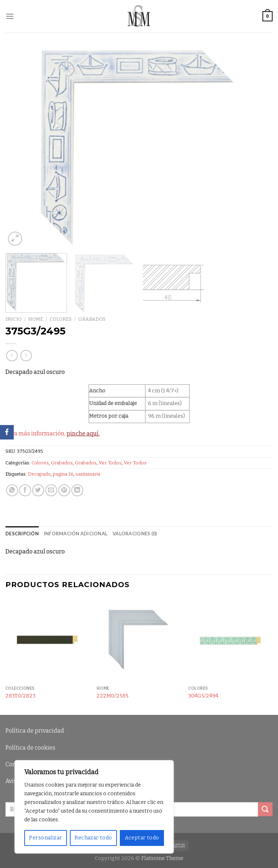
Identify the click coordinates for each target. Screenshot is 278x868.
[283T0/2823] (48, 640)
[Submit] (265, 809)
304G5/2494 (203, 696)
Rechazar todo (93, 838)
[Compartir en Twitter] (38, 490)
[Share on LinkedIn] (77, 490)
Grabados (92, 319)
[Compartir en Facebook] (25, 490)
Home (36, 319)
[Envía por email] (51, 490)
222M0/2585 (113, 696)
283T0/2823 (20, 696)
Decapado (39, 474)
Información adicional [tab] (76, 534)
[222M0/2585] (139, 640)
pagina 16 (63, 474)
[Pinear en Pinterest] (64, 490)
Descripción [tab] (22, 534)
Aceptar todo (142, 838)
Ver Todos (110, 463)
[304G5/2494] (230, 640)
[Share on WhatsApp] (12, 490)
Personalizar (45, 838)
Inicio (14, 319)
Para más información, (52, 433)
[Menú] (10, 16)
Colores (61, 319)
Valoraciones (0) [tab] (135, 534)
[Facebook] (7, 432)
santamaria (88, 474)
